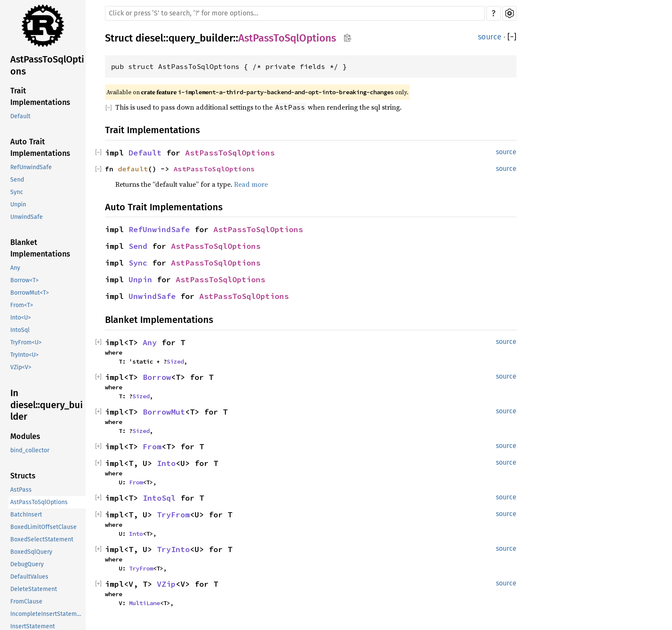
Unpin (18, 205)
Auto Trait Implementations (40, 148)
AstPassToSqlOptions (47, 65)
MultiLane (144, 603)
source (490, 37)
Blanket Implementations (40, 248)
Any (15, 268)
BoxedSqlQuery (31, 552)
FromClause (26, 602)
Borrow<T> (24, 280)
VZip (166, 584)
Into (166, 463)
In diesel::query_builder (46, 405)
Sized (175, 361)
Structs (23, 476)
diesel (149, 38)
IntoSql (20, 330)
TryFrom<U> (26, 342)
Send (17, 180)
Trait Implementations (40, 97)
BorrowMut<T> (30, 293)
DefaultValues (29, 577)
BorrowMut (164, 412)
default (133, 169)
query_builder (201, 38)
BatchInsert (26, 515)
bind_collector (30, 450)
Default (20, 116)
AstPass (21, 490)
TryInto (173, 549)
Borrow (157, 377)
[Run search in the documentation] (295, 13)
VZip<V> (21, 367)
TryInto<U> (24, 355)
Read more (251, 184)
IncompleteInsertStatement (48, 614)
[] (512, 37)
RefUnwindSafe (31, 167)
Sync (17, 192)
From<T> (22, 305)
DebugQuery (27, 564)
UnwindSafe (27, 217)
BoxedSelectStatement (42, 539)
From (152, 446)
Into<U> (21, 318)
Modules (25, 436)
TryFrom (173, 515)
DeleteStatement (34, 589)
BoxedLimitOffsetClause (43, 527)
